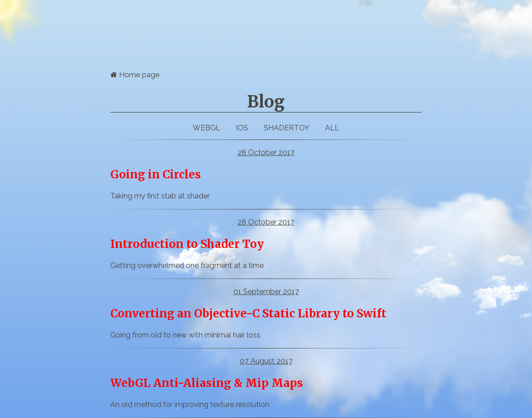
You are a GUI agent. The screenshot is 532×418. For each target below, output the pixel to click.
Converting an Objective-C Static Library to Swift (248, 313)
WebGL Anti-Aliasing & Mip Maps (207, 383)
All (332, 128)
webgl (206, 128)
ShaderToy (287, 128)
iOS (242, 128)
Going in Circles (156, 174)
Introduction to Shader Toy (187, 244)
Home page (135, 75)
